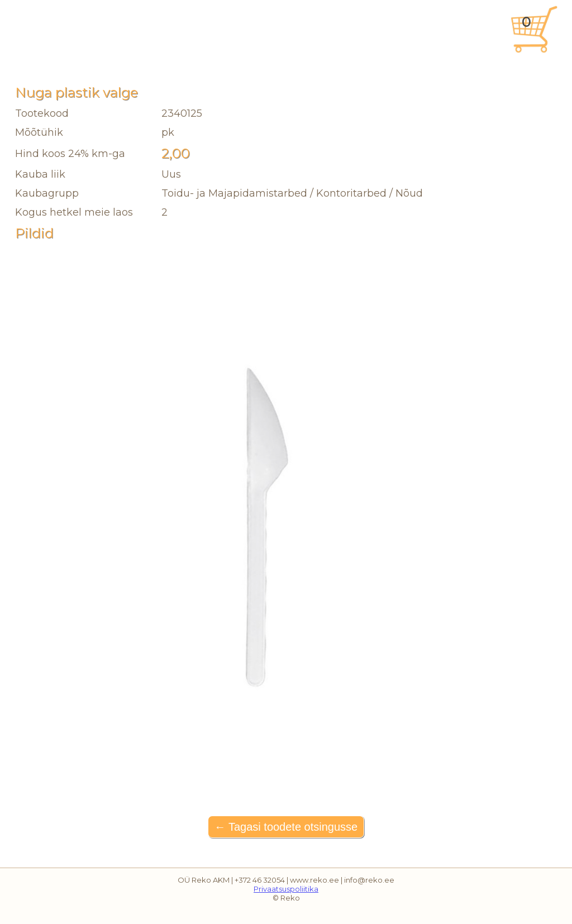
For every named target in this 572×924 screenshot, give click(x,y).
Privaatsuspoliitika (286, 889)
